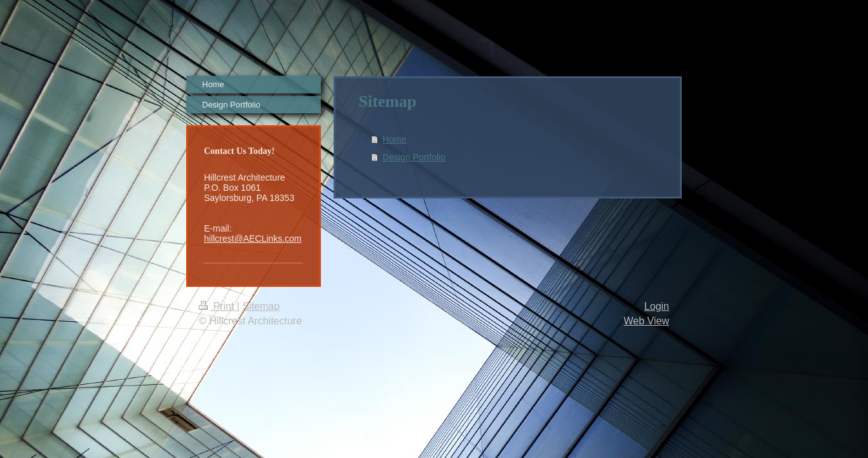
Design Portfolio (414, 157)
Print (218, 306)
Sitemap (261, 306)
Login (657, 306)
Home (394, 139)
